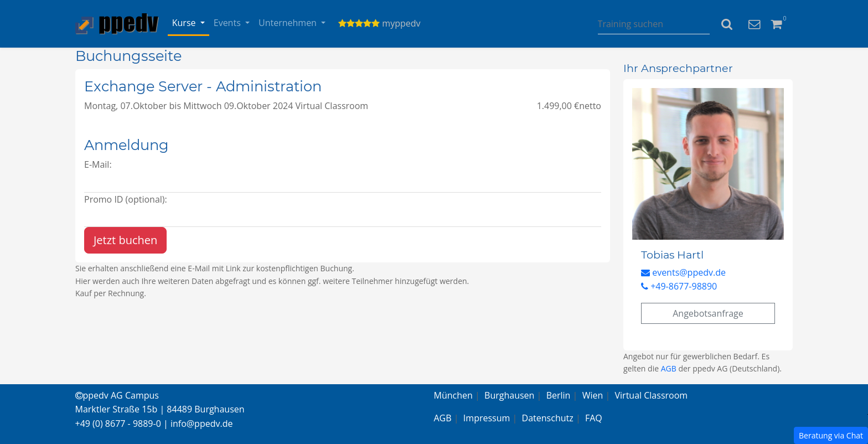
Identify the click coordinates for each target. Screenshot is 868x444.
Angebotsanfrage (708, 313)
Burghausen (509, 395)
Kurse (185, 23)
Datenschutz (548, 418)
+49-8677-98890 (679, 286)
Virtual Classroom (652, 395)
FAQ (594, 418)
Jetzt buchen (125, 240)
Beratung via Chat (831, 435)
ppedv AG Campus (117, 395)
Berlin (559, 395)
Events (228, 23)
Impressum (487, 418)
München (453, 395)
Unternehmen (289, 23)
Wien (593, 395)
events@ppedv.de (683, 272)
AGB (669, 368)
